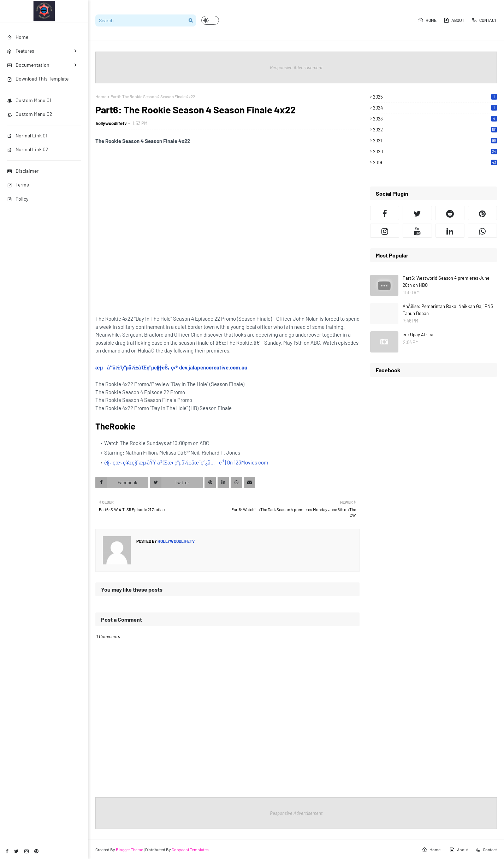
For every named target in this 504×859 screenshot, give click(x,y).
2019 (435, 162)
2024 (435, 108)
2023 (435, 119)
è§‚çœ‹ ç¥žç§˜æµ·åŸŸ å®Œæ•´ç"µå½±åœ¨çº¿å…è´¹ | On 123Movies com (186, 462)
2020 (435, 152)
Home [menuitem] (18, 37)
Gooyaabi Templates (190, 849)
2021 (435, 141)
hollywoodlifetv (111, 123)
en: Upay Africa (418, 334)
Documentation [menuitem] (28, 65)
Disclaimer (23, 171)
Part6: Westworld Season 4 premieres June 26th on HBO (446, 282)
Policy (18, 199)
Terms (18, 185)
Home (427, 20)
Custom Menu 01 (29, 100)
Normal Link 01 (27, 135)
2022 (435, 130)
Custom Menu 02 (30, 114)
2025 (435, 97)
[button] (210, 20)
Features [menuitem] (21, 51)
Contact (484, 20)
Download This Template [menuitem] (38, 79)
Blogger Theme (129, 849)
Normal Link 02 (28, 149)
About (454, 20)
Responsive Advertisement (296, 67)
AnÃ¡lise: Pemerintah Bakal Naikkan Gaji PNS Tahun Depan (448, 310)
